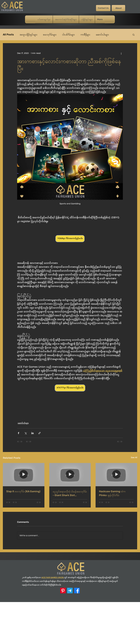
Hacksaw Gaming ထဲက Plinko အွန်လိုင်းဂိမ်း (112, 493)
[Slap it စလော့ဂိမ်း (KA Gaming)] (24, 475)
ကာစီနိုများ (85, 35)
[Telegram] (70, 591)
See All (134, 458)
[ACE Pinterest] (63, 591)
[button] (133, 35)
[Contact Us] (103, 8)
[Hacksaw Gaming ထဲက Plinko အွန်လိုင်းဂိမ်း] (116, 475)
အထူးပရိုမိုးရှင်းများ (28, 35)
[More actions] (121, 53)
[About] (118, 8)
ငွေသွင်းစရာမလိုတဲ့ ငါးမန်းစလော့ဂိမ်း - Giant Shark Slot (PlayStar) (70, 493)
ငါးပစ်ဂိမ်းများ (68, 35)
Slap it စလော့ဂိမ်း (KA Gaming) (23, 491)
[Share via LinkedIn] (32, 433)
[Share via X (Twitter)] (25, 433)
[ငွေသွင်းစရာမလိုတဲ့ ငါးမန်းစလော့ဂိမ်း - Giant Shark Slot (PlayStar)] (70, 475)
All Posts (8, 35)
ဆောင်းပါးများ (102, 35)
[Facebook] (77, 591)
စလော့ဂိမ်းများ (50, 35)
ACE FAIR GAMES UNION (53, 578)
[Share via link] (39, 433)
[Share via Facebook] (18, 433)
